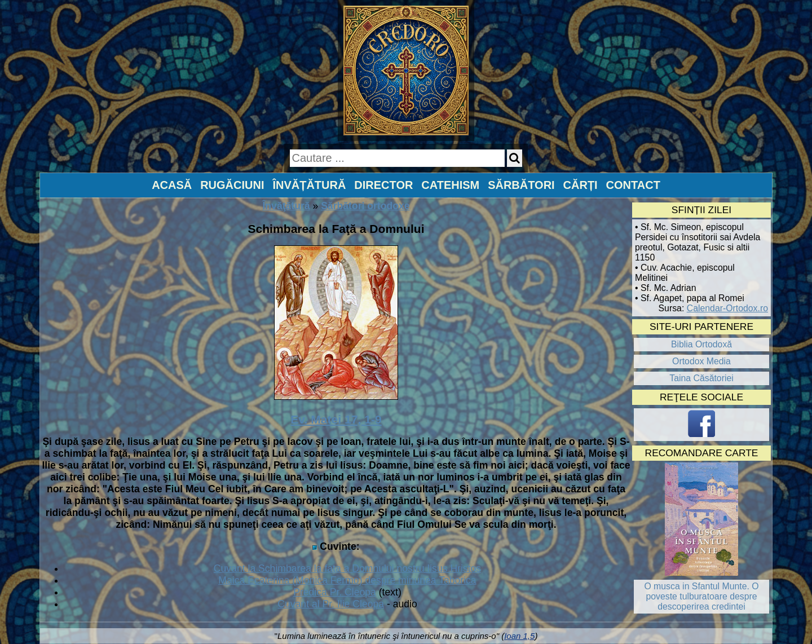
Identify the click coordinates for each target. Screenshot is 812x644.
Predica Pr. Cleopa (335, 592)
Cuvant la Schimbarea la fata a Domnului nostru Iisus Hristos (347, 568)
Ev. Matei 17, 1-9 (336, 419)
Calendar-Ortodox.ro (727, 308)
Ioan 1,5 (519, 636)
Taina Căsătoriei (701, 378)
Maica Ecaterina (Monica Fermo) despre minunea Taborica (347, 580)
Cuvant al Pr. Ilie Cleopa (331, 604)
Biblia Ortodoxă (701, 344)
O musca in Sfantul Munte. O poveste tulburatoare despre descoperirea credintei (701, 596)
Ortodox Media (701, 361)
